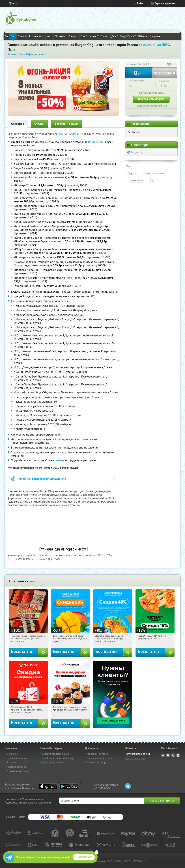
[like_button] (169, 65)
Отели (105, 36)
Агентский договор (97, 754)
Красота (22, 36)
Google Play (69, 786)
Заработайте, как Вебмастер (58, 758)
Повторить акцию (151, 99)
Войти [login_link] (140, 3)
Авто (50, 36)
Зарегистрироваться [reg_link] (165, 3)
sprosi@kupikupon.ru (138, 754)
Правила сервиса (16, 767)
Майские (143, 36)
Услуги (94, 36)
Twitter (173, 755)
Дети (115, 36)
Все (7, 36)
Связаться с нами (135, 758)
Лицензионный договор (100, 758)
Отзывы (39, 124)
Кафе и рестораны (154, 173)
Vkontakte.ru (168, 755)
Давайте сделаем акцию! (56, 754)
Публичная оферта (97, 762)
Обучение (61, 36)
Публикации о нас (17, 758)
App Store (48, 786)
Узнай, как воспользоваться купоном (42, 479)
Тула (12, 3)
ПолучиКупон (128, 36)
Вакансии (12, 762)
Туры (84, 36)
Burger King (95, 142)
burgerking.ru (139, 152)
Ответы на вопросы (18, 771)
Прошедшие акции (52, 762)
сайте (58, 460)
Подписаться (84, 857)
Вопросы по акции (67, 124)
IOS (61, 134)
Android (74, 134)
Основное (18, 124)
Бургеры (133, 173)
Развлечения (37, 36)
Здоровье (156, 36)
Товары (74, 36)
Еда (13, 36)
